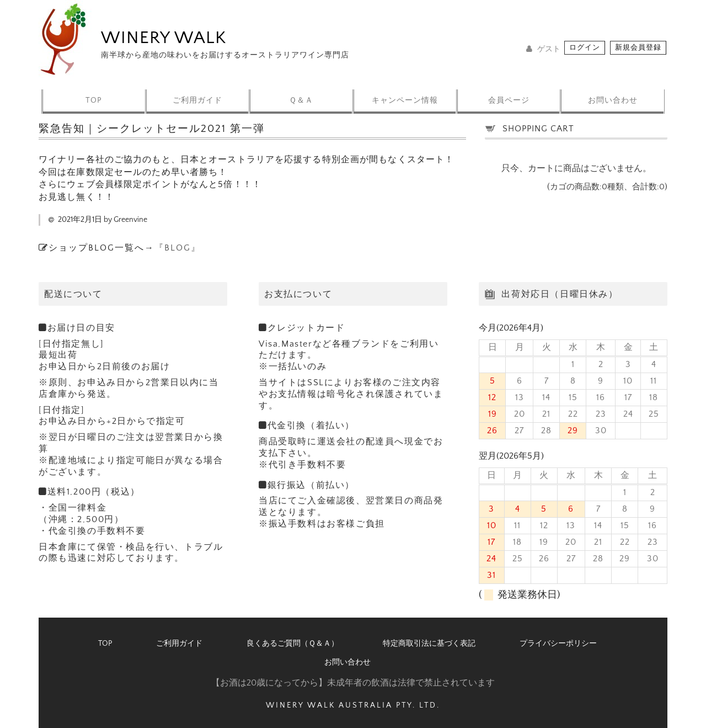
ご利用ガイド (196, 94)
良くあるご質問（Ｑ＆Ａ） (293, 644)
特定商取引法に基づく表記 (429, 644)
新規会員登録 (638, 47)
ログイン (585, 47)
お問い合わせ (615, 94)
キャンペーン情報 (405, 94)
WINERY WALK (164, 38)
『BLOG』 (178, 248)
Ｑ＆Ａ (301, 94)
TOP (92, 94)
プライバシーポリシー (558, 644)
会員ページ (510, 94)
